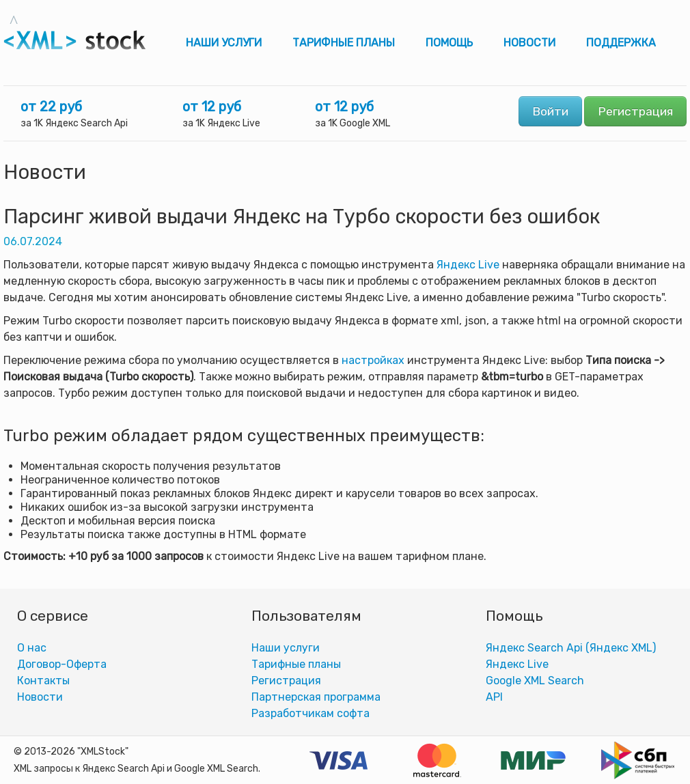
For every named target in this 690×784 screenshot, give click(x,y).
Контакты (43, 681)
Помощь (449, 43)
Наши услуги (224, 43)
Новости (529, 43)
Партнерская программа (316, 697)
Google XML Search (535, 681)
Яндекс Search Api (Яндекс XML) (571, 648)
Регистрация (635, 111)
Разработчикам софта (310, 713)
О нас (32, 648)
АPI (494, 697)
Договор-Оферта (62, 664)
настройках (373, 360)
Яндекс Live (468, 265)
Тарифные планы (344, 43)
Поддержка (621, 43)
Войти (550, 111)
